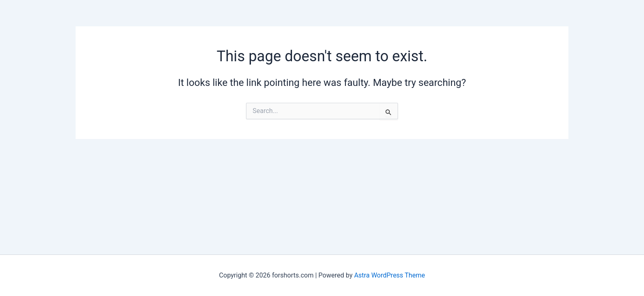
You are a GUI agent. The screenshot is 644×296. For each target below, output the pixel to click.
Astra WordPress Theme (389, 275)
